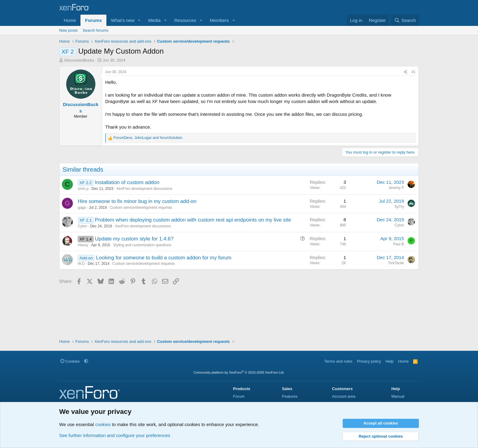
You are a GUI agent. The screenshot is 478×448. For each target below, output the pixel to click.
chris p (83, 189)
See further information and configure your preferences (115, 435)
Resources (185, 20)
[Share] (405, 72)
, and (148, 138)
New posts (68, 30)
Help (390, 361)
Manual (398, 396)
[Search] (405, 20)
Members (219, 20)
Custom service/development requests (141, 208)
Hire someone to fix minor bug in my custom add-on (137, 201)
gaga (82, 208)
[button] (139, 20)
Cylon (82, 226)
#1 (414, 72)
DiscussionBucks (79, 60)
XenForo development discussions (144, 189)
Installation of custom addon (127, 182)
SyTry (399, 207)
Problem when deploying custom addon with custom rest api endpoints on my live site (193, 220)
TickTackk (396, 263)
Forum (239, 396)
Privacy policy (369, 361)
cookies (103, 424)
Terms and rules (338, 361)
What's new (123, 20)
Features (290, 396)
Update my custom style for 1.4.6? (134, 239)
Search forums (96, 30)
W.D (81, 264)
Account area (344, 396)
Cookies (70, 361)
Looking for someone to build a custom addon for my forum (164, 258)
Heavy (83, 245)
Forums (93, 20)
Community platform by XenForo (239, 372)
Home (70, 20)
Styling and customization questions (142, 245)
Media (154, 20)
